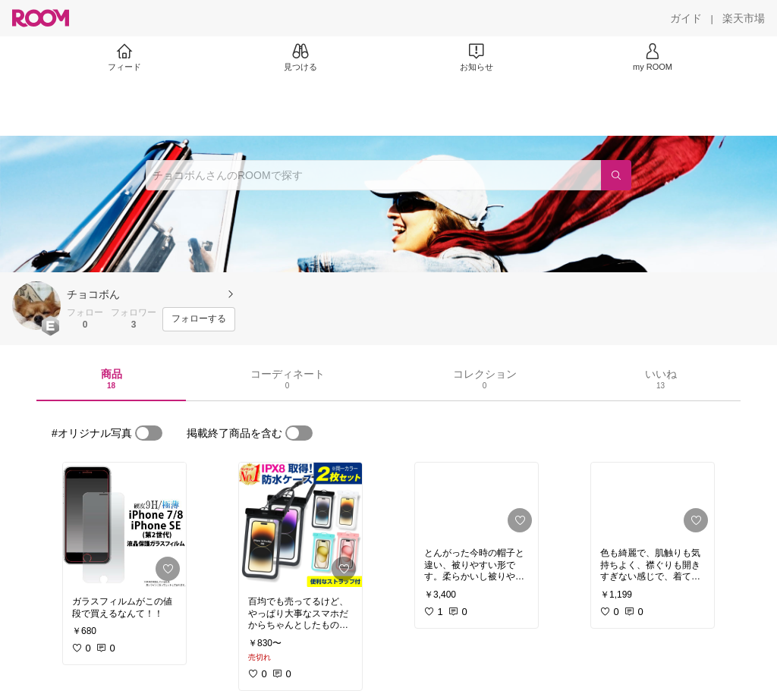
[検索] (616, 175)
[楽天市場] (744, 18)
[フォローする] (199, 319)
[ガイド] (686, 18)
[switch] (149, 433)
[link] (124, 525)
